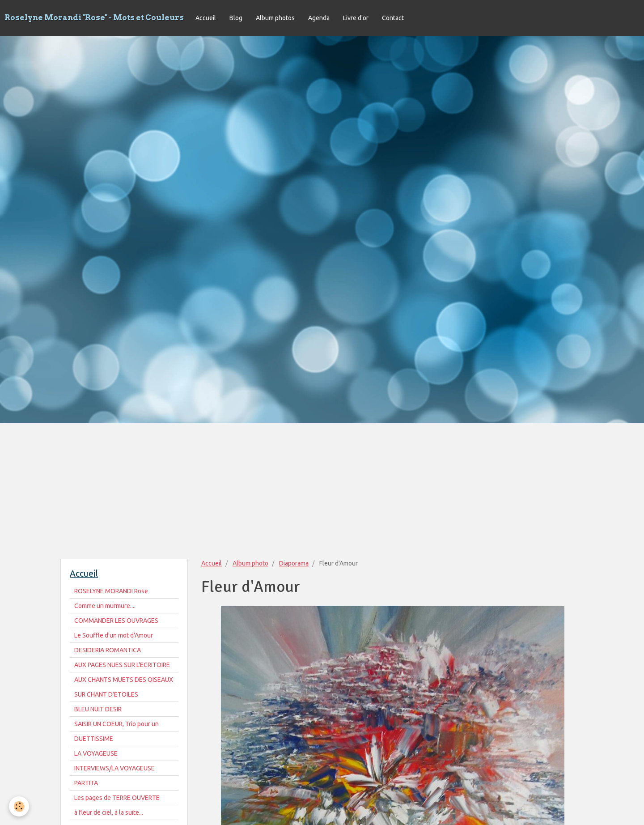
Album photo (250, 563)
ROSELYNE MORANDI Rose (111, 591)
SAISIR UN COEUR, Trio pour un (117, 724)
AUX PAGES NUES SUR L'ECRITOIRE (122, 665)
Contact (393, 18)
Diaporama (294, 563)
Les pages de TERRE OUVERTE (117, 798)
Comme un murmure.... (105, 606)
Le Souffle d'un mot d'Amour (114, 635)
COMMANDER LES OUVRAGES (116, 621)
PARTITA (86, 783)
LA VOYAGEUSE (96, 753)
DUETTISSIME (94, 739)
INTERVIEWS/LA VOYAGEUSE (114, 768)
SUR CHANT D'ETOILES (106, 694)
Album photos (275, 18)
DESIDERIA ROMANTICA (108, 650)
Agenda (319, 18)
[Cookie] (19, 806)
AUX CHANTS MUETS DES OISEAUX (124, 680)
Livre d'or (356, 18)
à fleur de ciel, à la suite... (109, 812)
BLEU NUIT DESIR (98, 709)
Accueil (206, 18)
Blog (236, 18)
